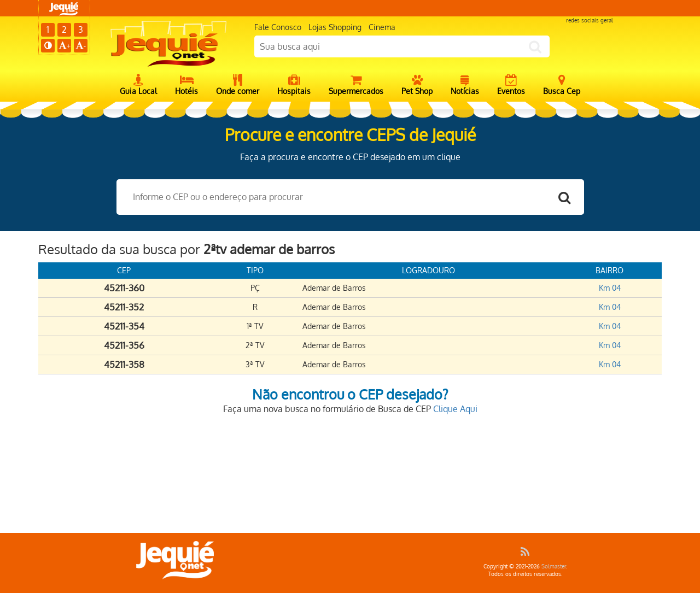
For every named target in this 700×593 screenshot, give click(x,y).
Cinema (382, 27)
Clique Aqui (455, 409)
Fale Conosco (278, 27)
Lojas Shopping (335, 27)
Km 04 (610, 288)
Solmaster (554, 566)
